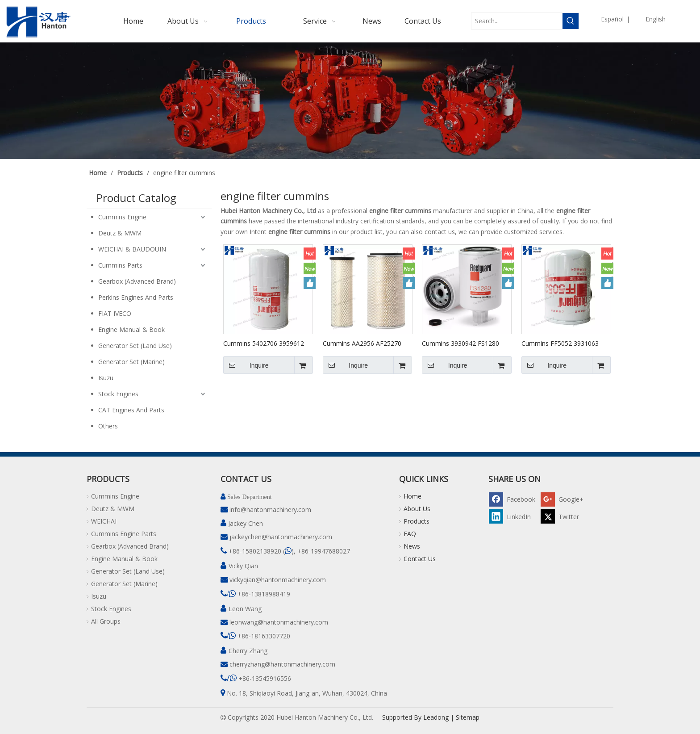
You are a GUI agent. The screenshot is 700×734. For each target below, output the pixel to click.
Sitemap (468, 717)
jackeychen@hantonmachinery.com (281, 537)
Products (417, 521)
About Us (417, 509)
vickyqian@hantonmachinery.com (278, 580)
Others (108, 426)
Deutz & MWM (120, 233)
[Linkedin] (513, 516)
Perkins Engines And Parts (136, 297)
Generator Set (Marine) (131, 362)
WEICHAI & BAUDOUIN (132, 249)
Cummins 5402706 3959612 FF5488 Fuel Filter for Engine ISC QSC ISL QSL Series (265, 343)
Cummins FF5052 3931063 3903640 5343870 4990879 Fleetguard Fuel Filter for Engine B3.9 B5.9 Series (561, 343)
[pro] (350, 101)
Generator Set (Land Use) (135, 346)
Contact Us (420, 559)
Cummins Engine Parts (124, 534)
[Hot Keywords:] (571, 21)
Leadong (436, 717)
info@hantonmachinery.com (270, 510)
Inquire (246, 365)
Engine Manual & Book (131, 329)
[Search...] (517, 21)
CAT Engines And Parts (131, 410)
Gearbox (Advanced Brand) (137, 281)
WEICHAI (104, 521)
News (412, 546)
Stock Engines (118, 394)
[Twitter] (565, 516)
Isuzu (106, 378)
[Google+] (565, 499)
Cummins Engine (122, 217)
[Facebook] (513, 499)
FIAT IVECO (115, 313)
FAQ (410, 534)
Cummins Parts (120, 265)
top (681, 696)
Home (412, 496)
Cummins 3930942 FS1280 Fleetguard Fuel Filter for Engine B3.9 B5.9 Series (460, 343)
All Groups (106, 621)
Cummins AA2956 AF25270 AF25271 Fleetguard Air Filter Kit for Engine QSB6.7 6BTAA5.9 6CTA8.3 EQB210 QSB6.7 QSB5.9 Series (365, 343)
